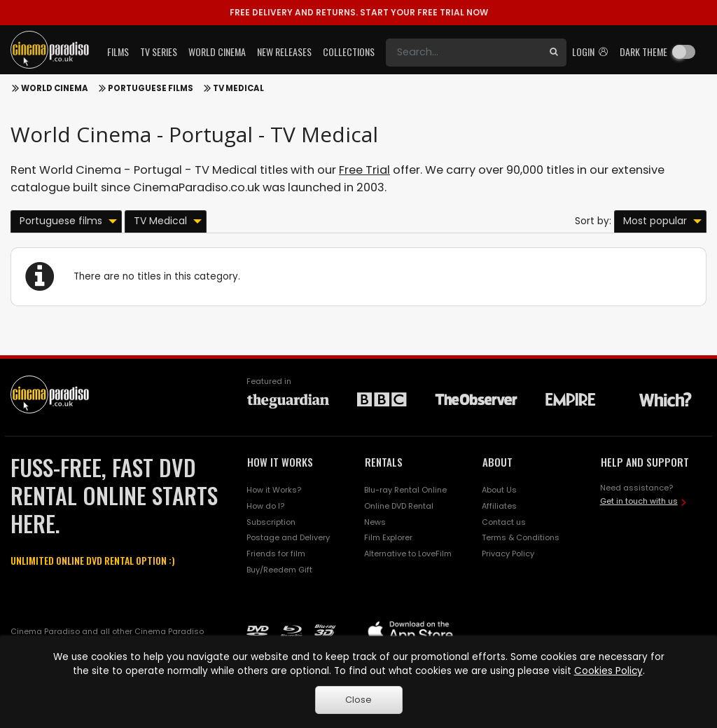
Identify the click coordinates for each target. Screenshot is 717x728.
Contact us (504, 522)
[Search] (464, 53)
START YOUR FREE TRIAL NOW (359, 12)
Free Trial (364, 170)
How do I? (265, 506)
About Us (499, 490)
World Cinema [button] (217, 51)
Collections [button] (349, 51)
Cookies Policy (608, 671)
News (375, 522)
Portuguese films (151, 88)
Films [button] (118, 51)
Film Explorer (388, 537)
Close (358, 700)
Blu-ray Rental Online (405, 490)
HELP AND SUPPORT (645, 462)
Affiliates (499, 506)
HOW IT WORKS (280, 462)
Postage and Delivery (288, 537)
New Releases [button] (284, 51)
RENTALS (384, 462)
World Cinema (55, 88)
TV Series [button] (159, 51)
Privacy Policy (508, 554)
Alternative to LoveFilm (408, 554)
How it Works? (274, 490)
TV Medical (238, 88)
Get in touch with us (639, 501)
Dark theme (643, 51)
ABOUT (497, 462)
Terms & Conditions (521, 537)
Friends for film (276, 554)
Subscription (271, 522)
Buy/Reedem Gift (279, 570)
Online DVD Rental (399, 506)
